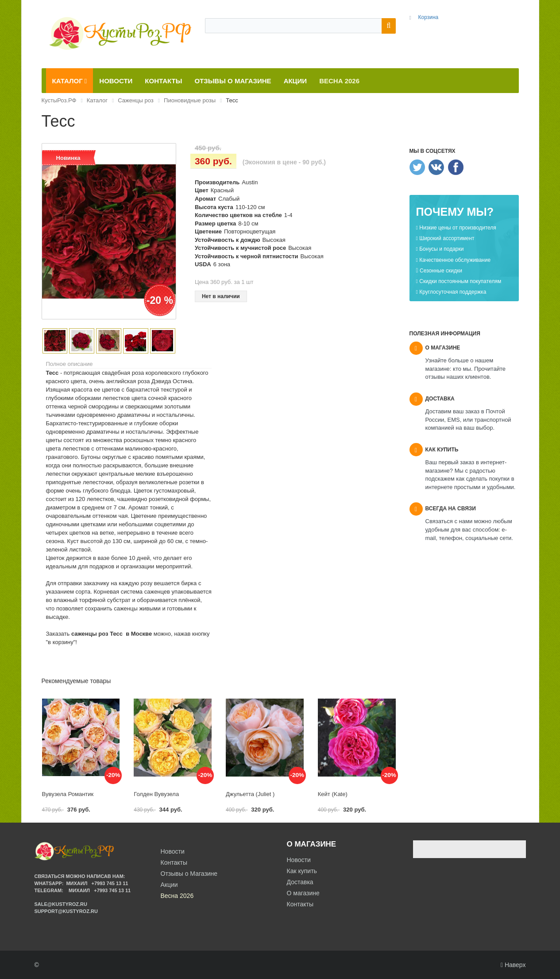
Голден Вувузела (156, 794)
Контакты (300, 904)
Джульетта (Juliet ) (250, 794)
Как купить (302, 871)
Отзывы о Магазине (189, 874)
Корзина (428, 17)
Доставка (300, 882)
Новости (299, 860)
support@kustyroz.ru (66, 911)
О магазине (303, 893)
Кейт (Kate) (333, 794)
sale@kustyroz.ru (61, 904)
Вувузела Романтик (68, 794)
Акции (169, 885)
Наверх (513, 965)
